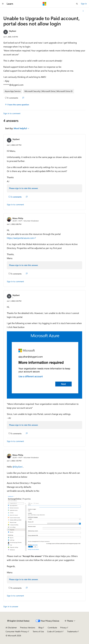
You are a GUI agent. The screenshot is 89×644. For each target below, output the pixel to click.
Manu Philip (18, 218)
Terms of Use (38, 631)
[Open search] (77, 4)
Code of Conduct (55, 631)
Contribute (52, 628)
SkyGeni (13, 31)
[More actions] (83, 11)
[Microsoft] (44, 4)
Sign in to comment (12, 113)
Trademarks (72, 631)
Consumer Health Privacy (16, 631)
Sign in (84, 4)
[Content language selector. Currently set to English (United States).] (18, 621)
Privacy (63, 628)
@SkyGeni (18, 467)
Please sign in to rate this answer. (24, 188)
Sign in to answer (11, 606)
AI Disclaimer (11, 628)
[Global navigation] (3, 4)
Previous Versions (28, 628)
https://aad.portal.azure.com (20, 238)
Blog (40, 628)
